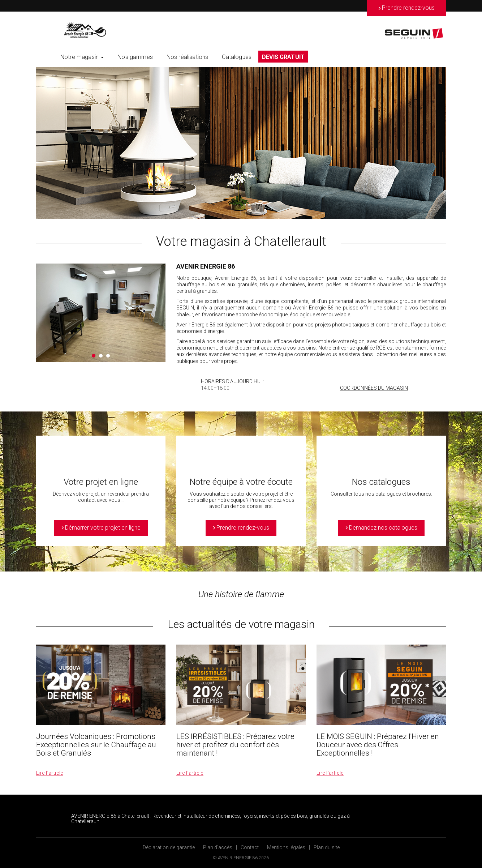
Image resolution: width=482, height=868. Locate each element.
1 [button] (94, 356)
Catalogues (237, 57)
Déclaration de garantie (169, 847)
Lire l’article (50, 773)
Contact (250, 847)
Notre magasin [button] (82, 57)
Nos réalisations (188, 57)
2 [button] (101, 356)
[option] (241, 143)
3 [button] (108, 356)
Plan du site (327, 847)
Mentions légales (286, 847)
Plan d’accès (218, 847)
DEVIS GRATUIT (283, 57)
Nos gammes (135, 57)
